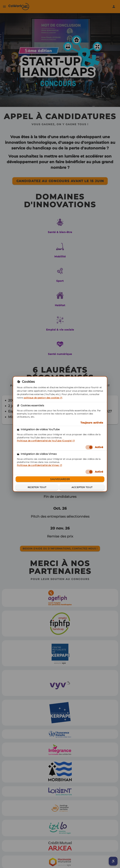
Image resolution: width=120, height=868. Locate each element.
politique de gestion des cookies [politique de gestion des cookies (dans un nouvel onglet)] (43, 398)
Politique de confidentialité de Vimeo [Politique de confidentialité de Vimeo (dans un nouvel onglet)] (40, 465)
